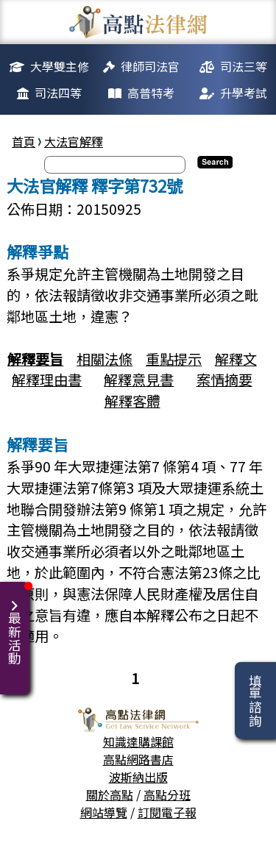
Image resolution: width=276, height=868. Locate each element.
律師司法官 (150, 66)
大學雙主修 (60, 66)
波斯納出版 (138, 777)
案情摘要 (224, 380)
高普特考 (151, 93)
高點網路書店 (138, 759)
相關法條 (105, 359)
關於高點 (110, 794)
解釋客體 (132, 401)
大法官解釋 (74, 141)
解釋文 (236, 359)
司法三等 (244, 66)
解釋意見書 (139, 380)
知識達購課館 (138, 741)
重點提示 (174, 359)
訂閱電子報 (167, 812)
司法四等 (58, 93)
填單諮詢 (255, 700)
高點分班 (167, 794)
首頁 (24, 141)
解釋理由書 (47, 380)
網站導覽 (104, 812)
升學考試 (244, 93)
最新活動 (17, 623)
